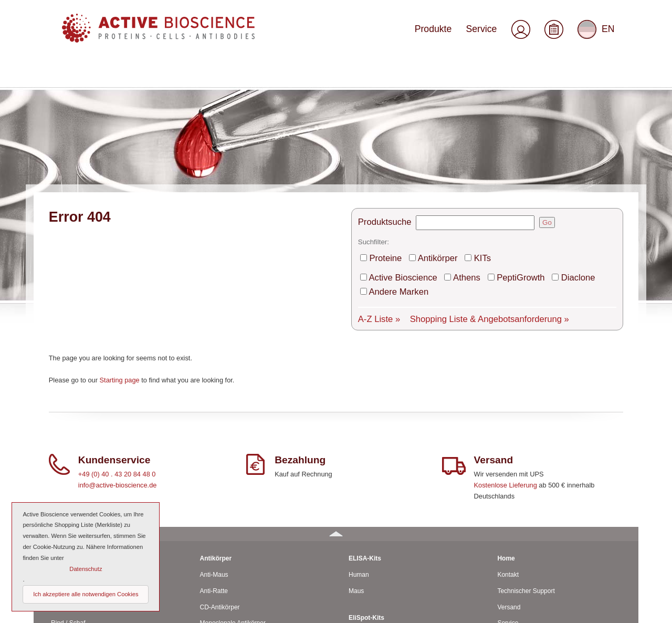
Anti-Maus (214, 442)
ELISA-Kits (365, 425)
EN (598, 34)
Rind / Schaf (68, 491)
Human (61, 442)
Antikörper (426, 142)
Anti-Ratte (214, 458)
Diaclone (540, 158)
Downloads (513, 523)
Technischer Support (526, 458)
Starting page (120, 247)
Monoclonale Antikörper (233, 491)
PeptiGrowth (493, 158)
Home (506, 425)
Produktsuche (381, 111)
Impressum (513, 555)
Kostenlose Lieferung (506, 352)
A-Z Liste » (376, 183)
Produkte (447, 33)
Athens (449, 158)
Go (537, 111)
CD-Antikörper (220, 474)
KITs (463, 142)
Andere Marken (591, 158)
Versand (509, 474)
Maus (59, 458)
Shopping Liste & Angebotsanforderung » (461, 183)
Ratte (59, 474)
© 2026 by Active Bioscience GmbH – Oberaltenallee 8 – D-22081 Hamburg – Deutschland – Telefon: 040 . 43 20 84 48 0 (205, 610)
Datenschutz (515, 572)
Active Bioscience (397, 158)
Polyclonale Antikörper (231, 506)
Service (488, 33)
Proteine (384, 142)
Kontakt (508, 442)
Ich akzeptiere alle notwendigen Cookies (86, 594)
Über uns (510, 506)
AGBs (505, 539)
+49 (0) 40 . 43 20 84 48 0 (117, 341)
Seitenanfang (607, 610)
